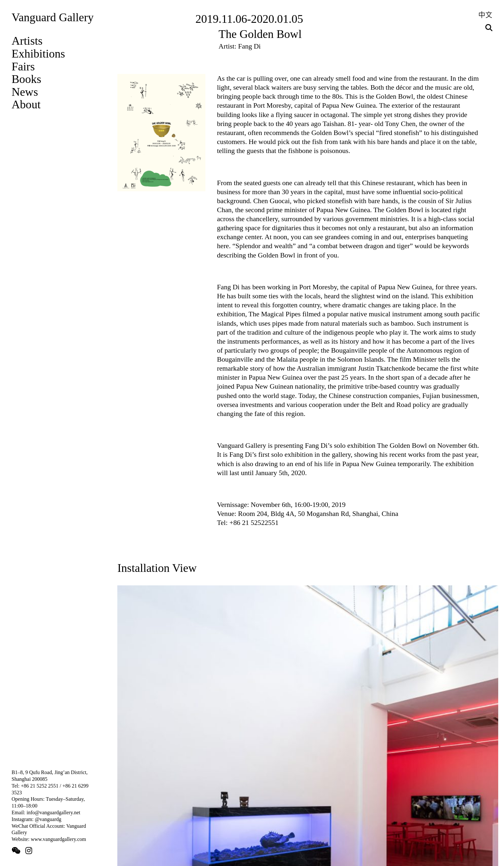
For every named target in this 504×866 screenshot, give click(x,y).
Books (26, 79)
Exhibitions (38, 54)
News (25, 92)
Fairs (23, 67)
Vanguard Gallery (53, 17)
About (26, 104)
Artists (27, 41)
